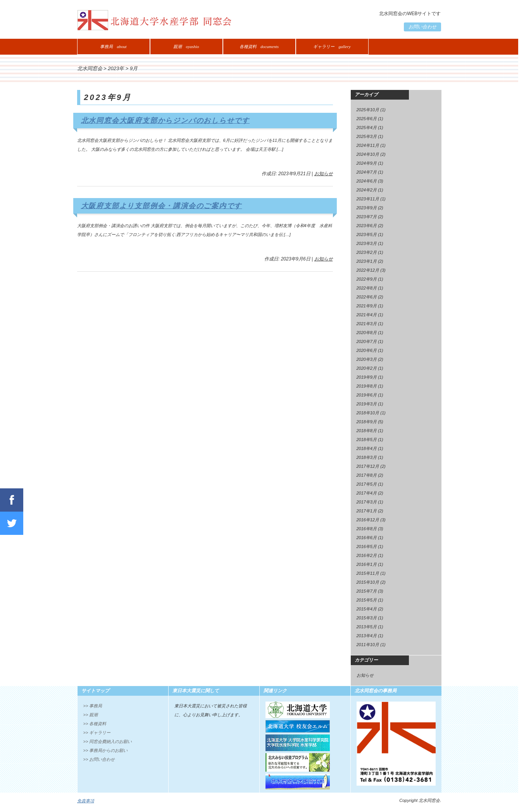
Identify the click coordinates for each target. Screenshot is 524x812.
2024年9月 (367, 163)
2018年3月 (367, 457)
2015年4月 (367, 609)
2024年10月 (368, 154)
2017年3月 (367, 502)
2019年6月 (367, 395)
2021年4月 (367, 315)
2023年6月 (367, 226)
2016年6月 (367, 538)
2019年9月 (367, 377)
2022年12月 (368, 270)
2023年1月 (367, 261)
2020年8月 (367, 333)
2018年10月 (368, 413)
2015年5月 (367, 600)
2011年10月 (368, 645)
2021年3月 (367, 324)
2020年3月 (367, 359)
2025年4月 (367, 128)
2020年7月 (367, 341)
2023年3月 (367, 243)
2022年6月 (367, 297)
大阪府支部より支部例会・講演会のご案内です (162, 206)
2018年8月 (367, 431)
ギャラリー (332, 47)
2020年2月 (367, 368)
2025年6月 (367, 119)
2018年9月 (367, 422)
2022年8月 (367, 288)
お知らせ (324, 174)
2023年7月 (367, 217)
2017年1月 (367, 511)
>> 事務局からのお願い (106, 750)
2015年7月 (367, 591)
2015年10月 (368, 582)
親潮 (186, 47)
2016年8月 (367, 529)
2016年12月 (368, 520)
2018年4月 (367, 448)
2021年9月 (367, 306)
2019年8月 (367, 386)
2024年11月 (368, 145)
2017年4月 (367, 493)
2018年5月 (367, 440)
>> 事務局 (93, 706)
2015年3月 (367, 618)
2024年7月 (367, 172)
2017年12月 (368, 466)
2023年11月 (368, 199)
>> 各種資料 (95, 724)
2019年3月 (367, 404)
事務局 (113, 47)
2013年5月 (367, 627)
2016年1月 (367, 564)
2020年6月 (367, 350)
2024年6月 (367, 181)
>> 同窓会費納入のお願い (108, 741)
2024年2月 (367, 190)
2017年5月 (367, 484)
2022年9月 (367, 279)
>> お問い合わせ (99, 759)
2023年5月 (367, 234)
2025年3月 (367, 136)
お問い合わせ (422, 27)
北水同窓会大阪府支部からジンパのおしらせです (165, 121)
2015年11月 (368, 573)
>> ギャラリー (97, 733)
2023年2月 (367, 252)
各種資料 (259, 47)
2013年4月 (367, 636)
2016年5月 (367, 547)
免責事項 (86, 801)
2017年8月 (367, 475)
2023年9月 (367, 208)
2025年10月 (368, 110)
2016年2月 (367, 555)
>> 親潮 (91, 715)
